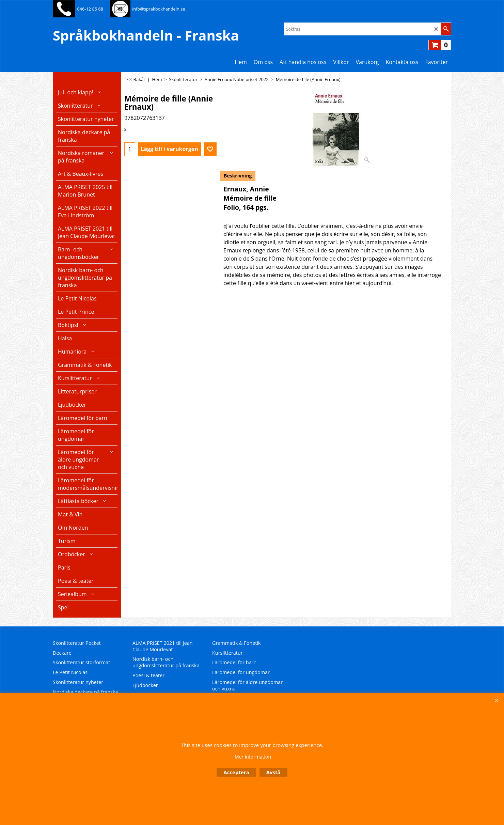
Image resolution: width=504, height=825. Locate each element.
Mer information (253, 757)
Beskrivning (238, 176)
